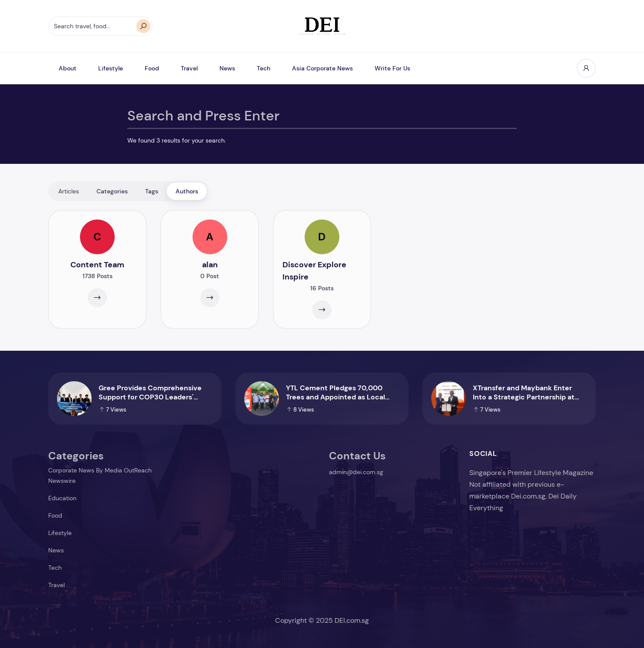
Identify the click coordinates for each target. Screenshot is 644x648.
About (68, 68)
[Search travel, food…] (100, 26)
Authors (187, 191)
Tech (264, 68)
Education (62, 498)
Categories (112, 191)
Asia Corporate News (322, 68)
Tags (152, 191)
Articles (69, 191)
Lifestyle (111, 68)
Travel (189, 68)
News (227, 68)
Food (152, 68)
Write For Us (392, 68)
